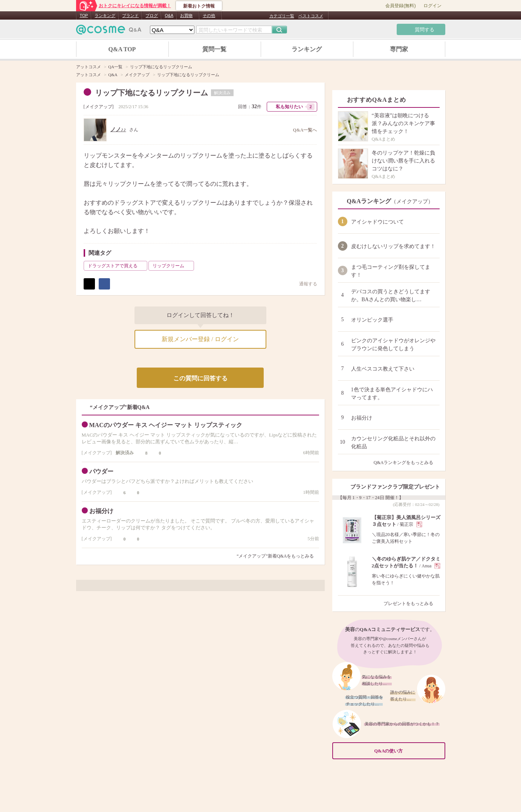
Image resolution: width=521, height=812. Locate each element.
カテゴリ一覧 (282, 16)
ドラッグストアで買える (117, 266)
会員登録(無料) (400, 6)
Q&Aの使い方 (408, 751)
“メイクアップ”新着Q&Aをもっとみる (275, 556)
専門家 (399, 49)
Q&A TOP (122, 49)
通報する (304, 284)
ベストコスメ (311, 16)
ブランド (130, 15)
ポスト (89, 284)
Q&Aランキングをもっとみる (407, 463)
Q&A (169, 15)
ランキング (105, 15)
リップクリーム (173, 266)
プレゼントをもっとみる (412, 604)
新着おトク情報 (199, 6)
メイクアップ (99, 107)
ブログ (152, 15)
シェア (104, 284)
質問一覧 (214, 49)
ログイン (432, 6)
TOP (84, 15)
